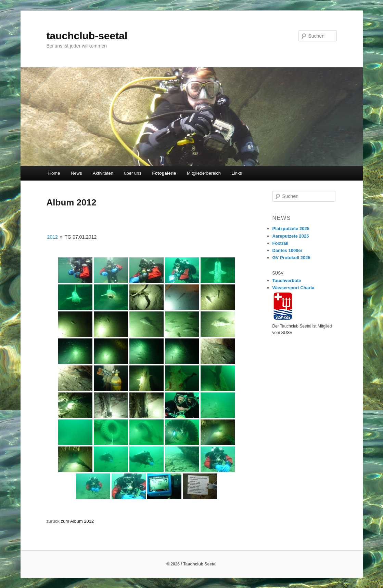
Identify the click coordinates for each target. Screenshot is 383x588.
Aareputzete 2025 (291, 236)
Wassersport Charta (293, 288)
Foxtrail (280, 243)
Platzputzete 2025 (291, 229)
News (76, 173)
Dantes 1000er (288, 250)
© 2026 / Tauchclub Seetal (191, 564)
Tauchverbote (287, 280)
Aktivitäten (103, 173)
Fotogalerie (164, 173)
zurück (53, 521)
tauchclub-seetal (87, 36)
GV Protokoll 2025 (291, 258)
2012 (53, 237)
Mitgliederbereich (204, 173)
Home (54, 173)
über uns (133, 173)
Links (237, 173)
